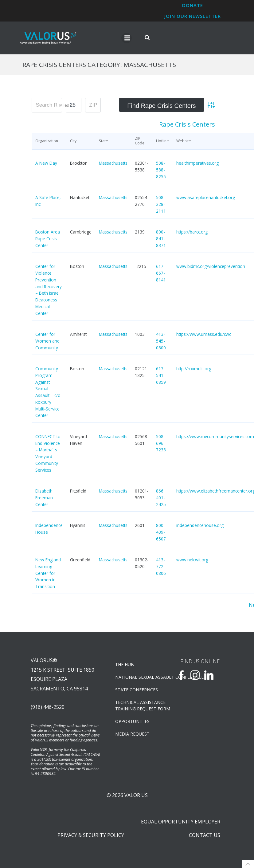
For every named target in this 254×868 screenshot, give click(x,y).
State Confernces (137, 690)
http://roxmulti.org (194, 369)
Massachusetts (113, 163)
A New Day (46, 163)
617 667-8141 (161, 273)
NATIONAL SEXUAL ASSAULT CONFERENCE (138, 677)
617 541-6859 (161, 376)
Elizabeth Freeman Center (44, 498)
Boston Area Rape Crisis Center (48, 239)
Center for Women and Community (47, 341)
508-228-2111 (161, 204)
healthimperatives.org (197, 163)
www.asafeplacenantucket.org (206, 198)
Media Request (132, 734)
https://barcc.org (192, 232)
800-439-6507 (161, 532)
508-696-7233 (161, 443)
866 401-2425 (161, 498)
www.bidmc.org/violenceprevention (211, 267)
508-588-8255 (161, 170)
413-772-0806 (161, 567)
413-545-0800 (161, 341)
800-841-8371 (161, 239)
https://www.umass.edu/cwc (204, 334)
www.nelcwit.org (192, 560)
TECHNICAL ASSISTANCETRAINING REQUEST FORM (138, 706)
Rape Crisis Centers (187, 125)
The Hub (125, 665)
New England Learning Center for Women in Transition (48, 573)
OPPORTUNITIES (132, 722)
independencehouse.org (200, 526)
